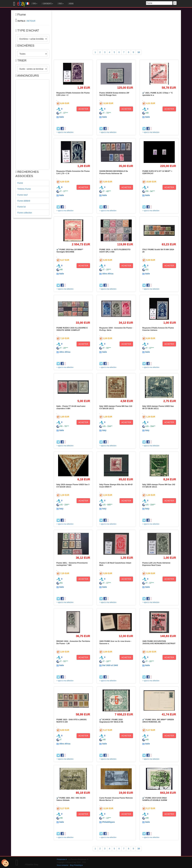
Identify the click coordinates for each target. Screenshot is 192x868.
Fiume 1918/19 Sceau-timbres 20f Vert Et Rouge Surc (114, 94)
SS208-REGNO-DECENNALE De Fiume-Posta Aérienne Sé (114, 172)
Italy (104, 430)
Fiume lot (21, 207)
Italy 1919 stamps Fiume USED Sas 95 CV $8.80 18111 (158, 407)
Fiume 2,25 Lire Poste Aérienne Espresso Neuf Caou (156, 564)
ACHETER (83, 109)
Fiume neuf (22, 195)
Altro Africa (108, 274)
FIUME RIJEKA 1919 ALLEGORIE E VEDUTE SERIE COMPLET (72, 329)
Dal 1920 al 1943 (110, 665)
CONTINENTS (47, 4)
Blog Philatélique (76, 865)
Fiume (20, 183)
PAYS (61, 4)
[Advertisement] (32, 124)
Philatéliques (108, 822)
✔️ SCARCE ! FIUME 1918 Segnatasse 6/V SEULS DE (111, 721)
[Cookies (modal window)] (5, 863)
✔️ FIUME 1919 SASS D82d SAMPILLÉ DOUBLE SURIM (155, 799)
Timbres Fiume (24, 189)
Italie (62, 117)
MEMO (71, 4)
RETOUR (31, 21)
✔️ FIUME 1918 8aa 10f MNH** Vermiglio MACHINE (70, 251)
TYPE (34, 4)
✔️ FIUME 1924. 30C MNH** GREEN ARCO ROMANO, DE (158, 721)
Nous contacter (63, 865)
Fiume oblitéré (24, 201)
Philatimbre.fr (62, 859)
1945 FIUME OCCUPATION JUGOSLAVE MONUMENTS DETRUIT (159, 642)
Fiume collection (25, 213)
